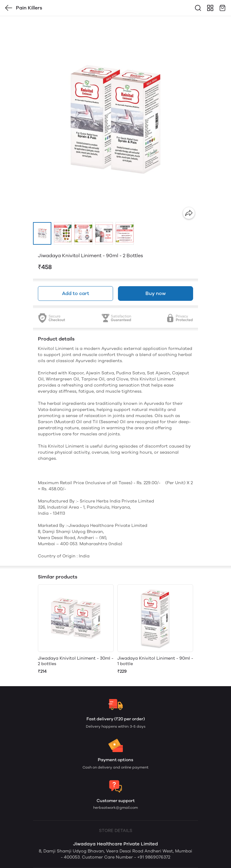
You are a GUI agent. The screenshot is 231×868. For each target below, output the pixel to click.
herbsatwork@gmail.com (116, 808)
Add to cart (76, 293)
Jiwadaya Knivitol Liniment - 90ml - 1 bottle (155, 661)
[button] (42, 233)
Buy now (156, 293)
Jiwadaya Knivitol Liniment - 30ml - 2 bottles (76, 661)
